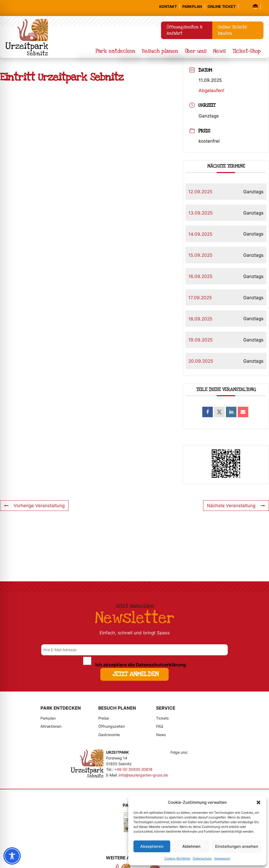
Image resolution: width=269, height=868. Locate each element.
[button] (258, 802)
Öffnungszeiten (112, 726)
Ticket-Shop (247, 51)
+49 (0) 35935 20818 (133, 769)
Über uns (196, 51)
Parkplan (48, 718)
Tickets (162, 718)
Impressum (222, 858)
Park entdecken (115, 51)
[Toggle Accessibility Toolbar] (12, 856)
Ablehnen (191, 846)
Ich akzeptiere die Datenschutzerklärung (141, 665)
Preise (104, 718)
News (219, 51)
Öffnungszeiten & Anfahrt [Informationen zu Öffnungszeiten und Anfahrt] (190, 32)
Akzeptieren (152, 846)
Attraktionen (51, 726)
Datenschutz (202, 858)
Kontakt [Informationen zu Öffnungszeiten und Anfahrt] (168, 6)
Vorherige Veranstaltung (34, 506)
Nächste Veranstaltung (236, 506)
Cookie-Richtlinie (177, 858)
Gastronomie (109, 735)
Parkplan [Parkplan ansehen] (192, 6)
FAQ (160, 726)
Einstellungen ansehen (237, 846)
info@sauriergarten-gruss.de (143, 775)
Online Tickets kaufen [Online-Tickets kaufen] (235, 32)
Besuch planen (160, 51)
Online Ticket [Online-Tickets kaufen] (222, 6)
